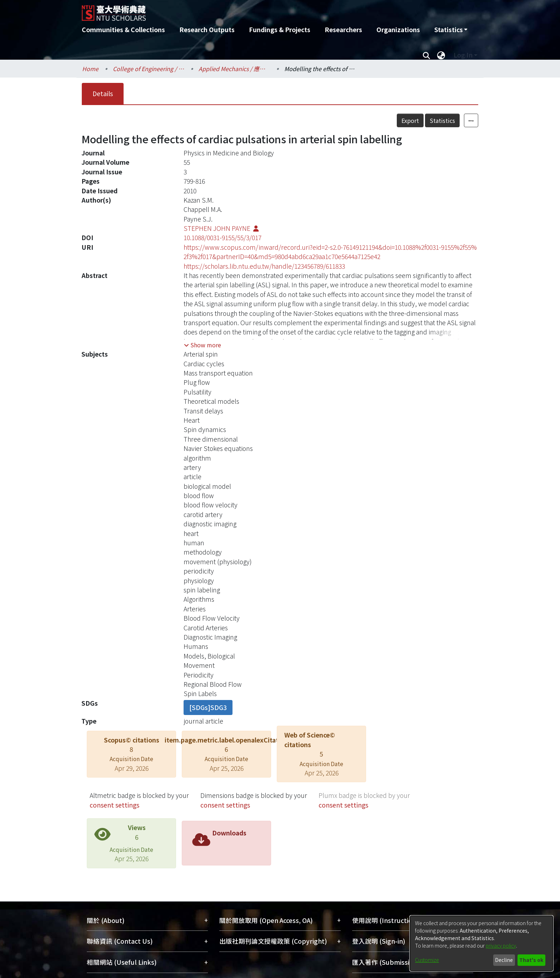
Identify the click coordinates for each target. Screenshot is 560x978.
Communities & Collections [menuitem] (123, 29)
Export (410, 120)
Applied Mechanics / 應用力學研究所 (234, 69)
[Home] (242, 10)
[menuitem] (451, 30)
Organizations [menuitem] (398, 29)
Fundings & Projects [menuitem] (280, 29)
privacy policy (501, 945)
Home (90, 69)
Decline (504, 960)
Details (103, 93)
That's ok (531, 960)
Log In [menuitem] (463, 55)
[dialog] (481, 943)
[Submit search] (426, 55)
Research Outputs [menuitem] (207, 29)
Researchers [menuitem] (343, 29)
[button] (202, 345)
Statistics (442, 120)
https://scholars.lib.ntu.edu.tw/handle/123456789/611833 (264, 266)
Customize (427, 960)
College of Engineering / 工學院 (149, 69)
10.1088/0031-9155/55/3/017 (222, 237)
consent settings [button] (114, 805)
